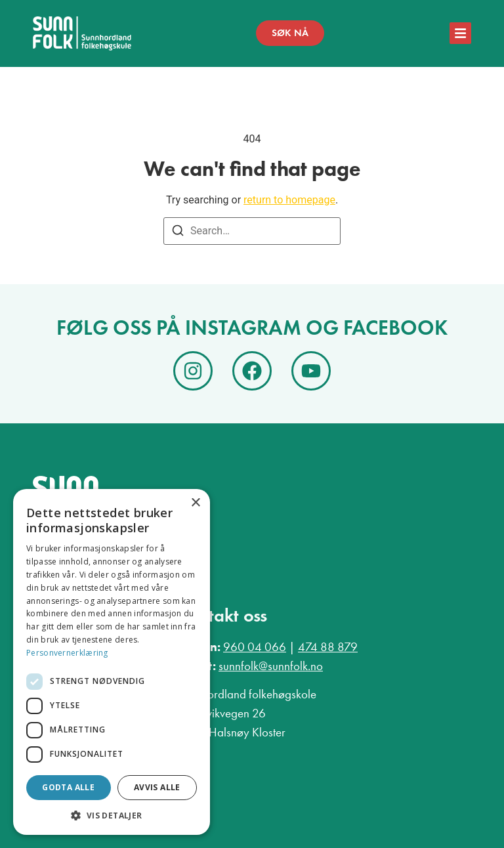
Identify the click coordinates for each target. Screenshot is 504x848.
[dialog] (112, 662)
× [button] (195, 503)
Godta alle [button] (68, 787)
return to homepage (289, 200)
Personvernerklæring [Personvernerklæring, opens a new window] (67, 653)
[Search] (178, 233)
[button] (112, 815)
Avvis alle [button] (157, 787)
